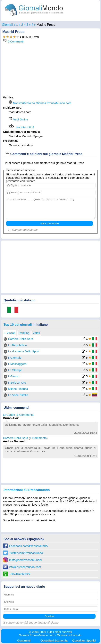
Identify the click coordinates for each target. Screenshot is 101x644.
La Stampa (15, 370)
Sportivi (84, 640)
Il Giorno (14, 376)
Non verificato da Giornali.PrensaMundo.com (40, 103)
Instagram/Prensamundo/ (25, 560)
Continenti (24, 640)
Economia (54, 640)
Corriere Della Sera (21, 339)
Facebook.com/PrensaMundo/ (29, 546)
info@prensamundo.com (25, 567)
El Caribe (9, 415)
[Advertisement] (50, 70)
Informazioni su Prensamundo (27, 490)
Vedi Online (18, 119)
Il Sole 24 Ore (17, 383)
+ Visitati (10, 333)
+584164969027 (20, 574)
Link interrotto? (21, 127)
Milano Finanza (18, 389)
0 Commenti (13, 41)
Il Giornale (15, 358)
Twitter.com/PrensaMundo (26, 553)
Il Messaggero (17, 364)
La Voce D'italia (18, 395)
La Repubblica (17, 345)
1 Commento (25, 415)
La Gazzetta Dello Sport (24, 351)
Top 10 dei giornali (18, 325)
